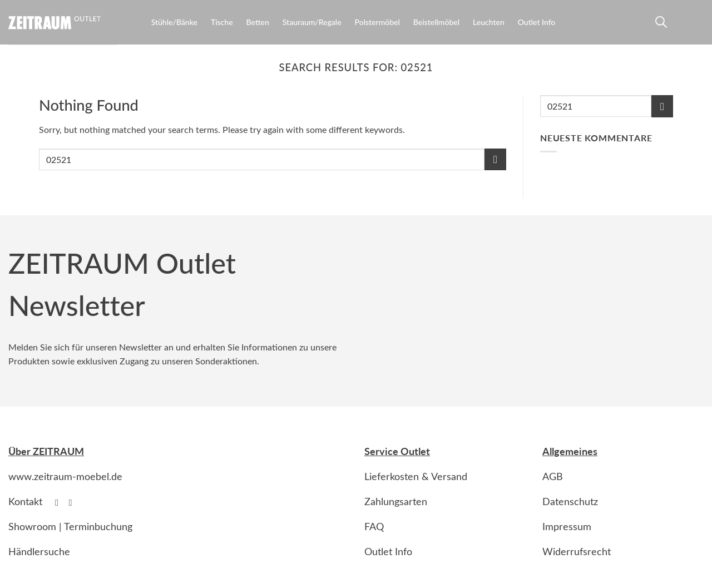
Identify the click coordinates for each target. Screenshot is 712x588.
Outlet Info (537, 22)
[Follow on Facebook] (60, 502)
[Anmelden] (680, 24)
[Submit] (495, 159)
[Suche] (660, 24)
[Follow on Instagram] (73, 502)
